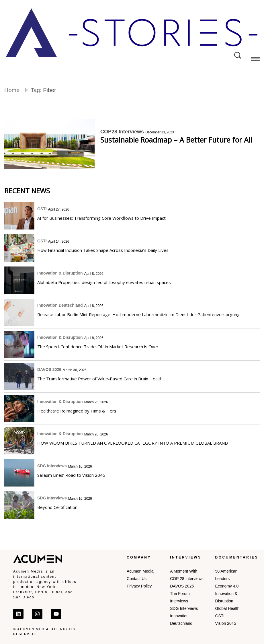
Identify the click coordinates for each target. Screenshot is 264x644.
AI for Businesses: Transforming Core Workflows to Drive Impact (101, 218)
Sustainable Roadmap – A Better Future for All (176, 140)
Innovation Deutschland (60, 305)
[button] (255, 60)
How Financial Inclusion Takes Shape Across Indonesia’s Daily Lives (103, 250)
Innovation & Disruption (60, 273)
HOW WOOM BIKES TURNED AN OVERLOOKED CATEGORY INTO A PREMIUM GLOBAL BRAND (133, 443)
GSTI (42, 209)
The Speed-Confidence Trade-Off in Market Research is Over (98, 347)
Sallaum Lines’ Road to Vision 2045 (72, 475)
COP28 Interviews (122, 132)
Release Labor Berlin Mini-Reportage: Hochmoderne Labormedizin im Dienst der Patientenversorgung (138, 314)
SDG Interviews (52, 466)
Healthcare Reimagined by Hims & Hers (77, 411)
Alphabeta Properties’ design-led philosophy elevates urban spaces (104, 282)
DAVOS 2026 (49, 369)
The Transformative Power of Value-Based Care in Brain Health (100, 379)
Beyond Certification (57, 507)
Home (12, 90)
